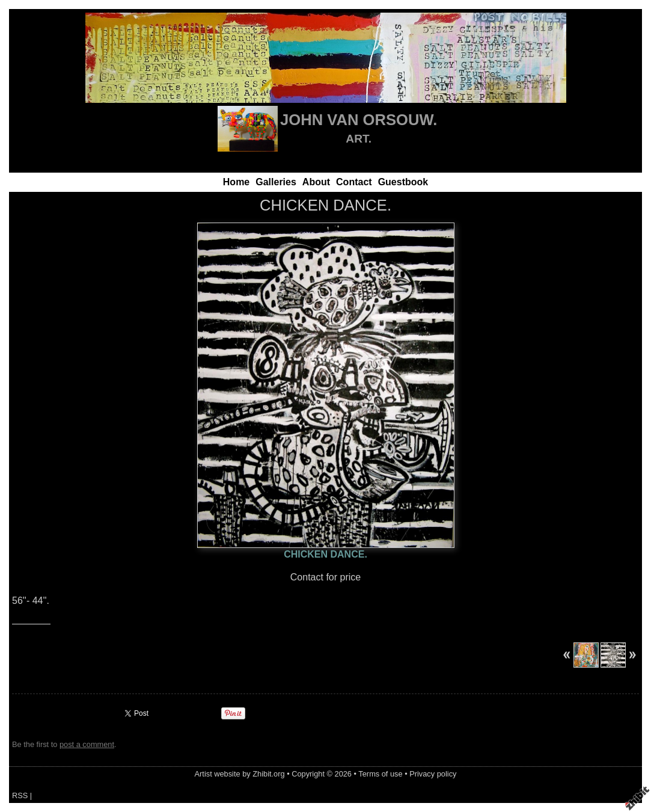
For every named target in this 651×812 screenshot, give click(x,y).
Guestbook (403, 182)
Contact (354, 182)
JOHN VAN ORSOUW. (359, 120)
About (316, 182)
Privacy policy (433, 774)
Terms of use (380, 774)
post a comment (87, 744)
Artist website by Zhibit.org (240, 774)
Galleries (276, 182)
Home (236, 182)
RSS (20, 795)
